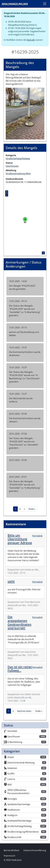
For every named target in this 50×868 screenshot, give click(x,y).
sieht (11, 581)
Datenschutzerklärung (35, 850)
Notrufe (31, 40)
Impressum (9, 856)
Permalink (37, 536)
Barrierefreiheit (11, 850)
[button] (25, 113)
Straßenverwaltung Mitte (18, 174)
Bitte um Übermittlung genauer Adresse (20, 539)
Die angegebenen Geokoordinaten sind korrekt (19, 622)
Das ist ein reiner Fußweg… (20, 669)
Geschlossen (12, 166)
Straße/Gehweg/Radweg (18, 159)
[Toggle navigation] (45, 4)
